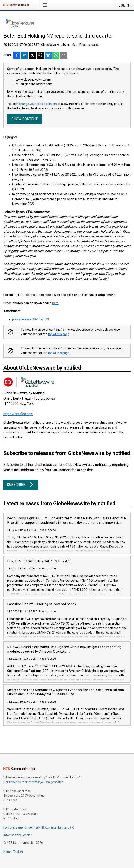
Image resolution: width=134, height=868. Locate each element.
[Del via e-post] (64, 55)
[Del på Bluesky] (48, 55)
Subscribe (21, 485)
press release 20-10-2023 (30, 319)
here (55, 303)
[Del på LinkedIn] (25, 55)
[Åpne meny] (46, 5)
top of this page (59, 334)
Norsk (7, 852)
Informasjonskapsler (18, 835)
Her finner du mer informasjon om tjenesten (33, 782)
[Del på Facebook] (17, 55)
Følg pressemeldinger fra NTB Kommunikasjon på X (39, 827)
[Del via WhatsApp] (56, 55)
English (18, 852)
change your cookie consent (38, 104)
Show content (25, 119)
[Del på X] (33, 55)
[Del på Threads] (40, 55)
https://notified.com (18, 414)
